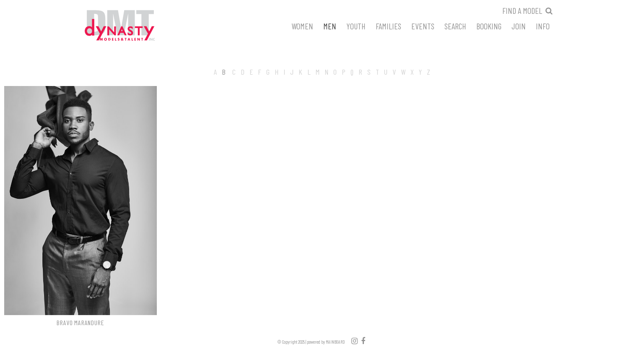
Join (519, 26)
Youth (356, 26)
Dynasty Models (135, 26)
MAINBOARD (335, 342)
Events (423, 26)
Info (543, 26)
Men (330, 26)
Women (302, 26)
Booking (489, 26)
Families (388, 26)
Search (455, 26)
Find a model (522, 10)
